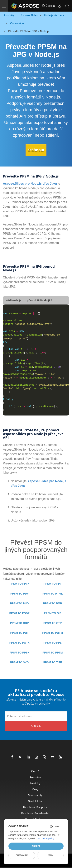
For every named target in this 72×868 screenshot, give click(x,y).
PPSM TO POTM (53, 633)
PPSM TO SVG (19, 662)
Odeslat (36, 726)
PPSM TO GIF (53, 613)
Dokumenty (35, 795)
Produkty (35, 777)
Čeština (48, 6)
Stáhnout (36, 150)
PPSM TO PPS (53, 643)
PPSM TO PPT (53, 584)
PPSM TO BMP (53, 603)
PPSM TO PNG (19, 603)
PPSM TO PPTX (19, 584)
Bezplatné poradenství (35, 813)
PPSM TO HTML (53, 594)
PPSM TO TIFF (53, 662)
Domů (35, 771)
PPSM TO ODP (19, 623)
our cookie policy (45, 839)
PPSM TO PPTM (53, 653)
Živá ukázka (35, 801)
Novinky (35, 783)
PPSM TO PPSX (19, 653)
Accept (36, 846)
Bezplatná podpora (35, 807)
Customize (22, 855)
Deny (50, 855)
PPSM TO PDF (19, 594)
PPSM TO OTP (53, 623)
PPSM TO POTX (19, 643)
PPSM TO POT (19, 633)
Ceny (35, 789)
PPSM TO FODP (19, 613)
